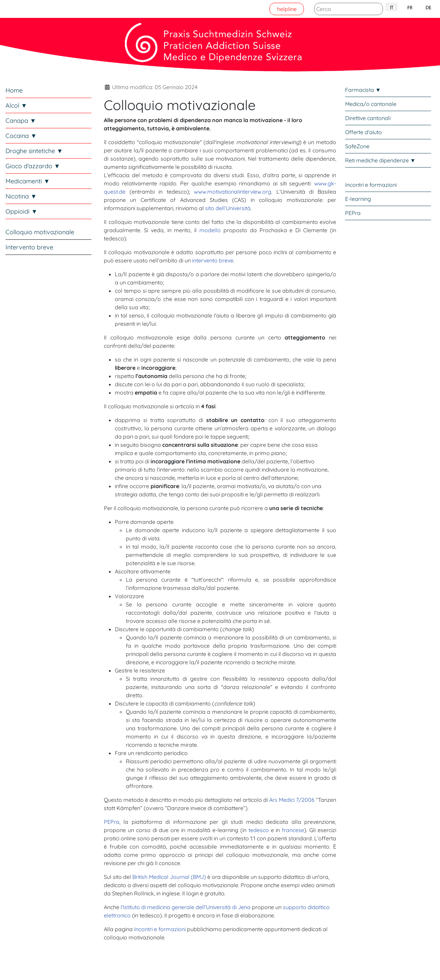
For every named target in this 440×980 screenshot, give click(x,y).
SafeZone (357, 146)
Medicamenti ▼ (28, 181)
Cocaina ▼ (21, 136)
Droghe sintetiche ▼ (34, 151)
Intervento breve (29, 247)
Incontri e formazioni (160, 929)
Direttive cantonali (368, 118)
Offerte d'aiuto (364, 132)
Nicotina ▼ (21, 196)
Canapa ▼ (21, 121)
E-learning (358, 199)
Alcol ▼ (16, 105)
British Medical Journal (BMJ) (169, 877)
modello (210, 230)
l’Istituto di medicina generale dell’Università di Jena (186, 907)
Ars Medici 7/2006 (292, 800)
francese (293, 830)
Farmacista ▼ (363, 90)
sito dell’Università (228, 208)
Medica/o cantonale (371, 104)
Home (14, 90)
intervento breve (213, 260)
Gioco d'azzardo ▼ (33, 166)
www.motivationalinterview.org (233, 192)
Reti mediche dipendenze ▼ (380, 160)
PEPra (112, 822)
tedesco (259, 830)
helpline (287, 9)
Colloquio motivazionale (40, 232)
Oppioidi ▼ (21, 211)
